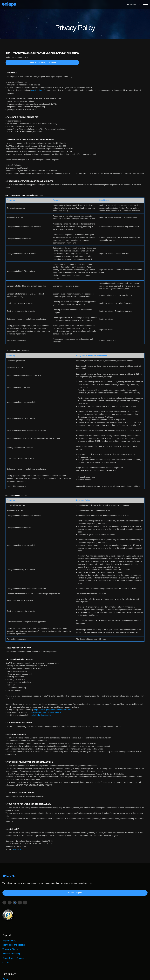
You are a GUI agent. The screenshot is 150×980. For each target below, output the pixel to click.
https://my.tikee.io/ (38, 90)
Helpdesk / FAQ (11, 932)
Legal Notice (141, 974)
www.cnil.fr (17, 849)
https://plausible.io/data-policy (40, 715)
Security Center (89, 974)
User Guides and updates (15, 936)
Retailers (83, 936)
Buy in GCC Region (88, 940)
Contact (7, 954)
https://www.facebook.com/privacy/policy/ (45, 712)
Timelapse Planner (12, 940)
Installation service (87, 949)
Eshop (82, 932)
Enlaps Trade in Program (15, 949)
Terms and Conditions (114, 974)
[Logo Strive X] (12, 4)
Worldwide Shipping (13, 945)
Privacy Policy (129, 974)
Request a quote (86, 945)
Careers (100, 974)
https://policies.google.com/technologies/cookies (52, 710)
